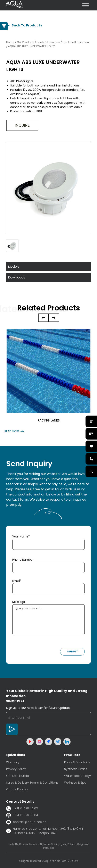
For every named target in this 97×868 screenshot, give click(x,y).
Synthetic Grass (76, 769)
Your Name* (21, 536)
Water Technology (78, 776)
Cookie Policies (17, 789)
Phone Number (23, 560)
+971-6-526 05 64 (22, 815)
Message (19, 602)
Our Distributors (18, 776)
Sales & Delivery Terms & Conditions (32, 783)
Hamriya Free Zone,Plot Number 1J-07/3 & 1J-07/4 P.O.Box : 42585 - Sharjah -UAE (45, 831)
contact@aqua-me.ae (26, 822)
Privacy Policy (16, 769)
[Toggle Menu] (86, 5)
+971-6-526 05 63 (22, 808)
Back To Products (24, 25)
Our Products (26, 42)
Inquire (22, 125)
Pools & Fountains (77, 762)
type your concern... (48, 620)
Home (10, 42)
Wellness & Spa (75, 783)
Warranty (13, 762)
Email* (17, 581)
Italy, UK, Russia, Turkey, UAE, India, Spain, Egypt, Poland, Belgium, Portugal (48, 846)
